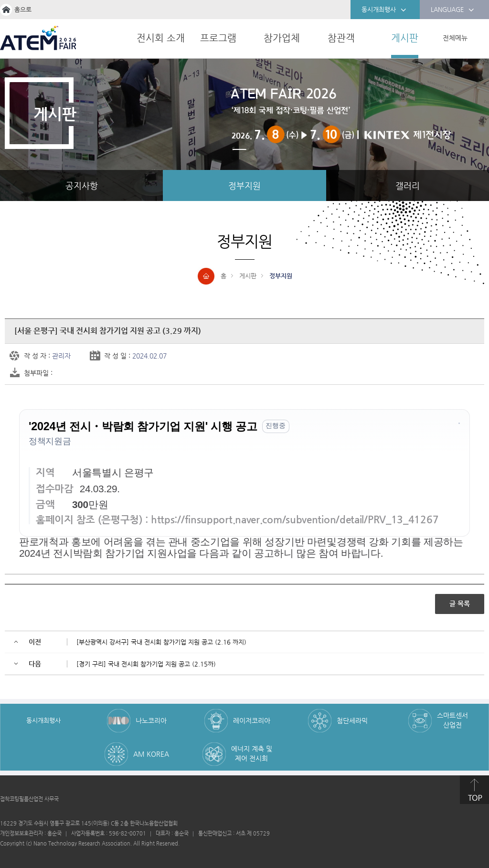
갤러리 (408, 185)
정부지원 (244, 185)
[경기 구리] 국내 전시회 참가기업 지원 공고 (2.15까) (146, 664)
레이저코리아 (252, 720)
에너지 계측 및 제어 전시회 (252, 753)
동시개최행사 (384, 10)
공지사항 (82, 185)
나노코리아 (151, 720)
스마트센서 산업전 (452, 720)
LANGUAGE (452, 10)
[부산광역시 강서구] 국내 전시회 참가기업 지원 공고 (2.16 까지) (161, 642)
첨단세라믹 (352, 720)
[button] (459, 425)
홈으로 (23, 9)
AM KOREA (151, 754)
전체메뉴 (455, 38)
